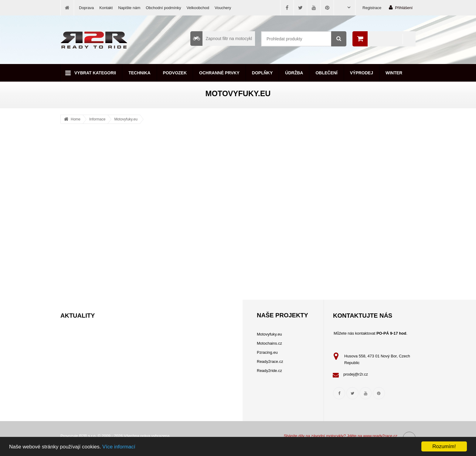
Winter (394, 73)
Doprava (86, 8)
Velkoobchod (198, 8)
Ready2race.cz (270, 361)
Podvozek (175, 73)
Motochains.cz (269, 343)
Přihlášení (401, 7)
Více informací (119, 447)
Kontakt (106, 8)
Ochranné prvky (219, 73)
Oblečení (326, 73)
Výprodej (362, 73)
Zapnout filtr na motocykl (221, 39)
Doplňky (262, 73)
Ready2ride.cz (269, 371)
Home (76, 119)
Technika (139, 73)
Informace (97, 119)
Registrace (372, 8)
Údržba (294, 73)
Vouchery (223, 8)
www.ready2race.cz (380, 436)
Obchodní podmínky (163, 8)
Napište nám (129, 8)
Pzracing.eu (267, 352)
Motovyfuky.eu (126, 119)
